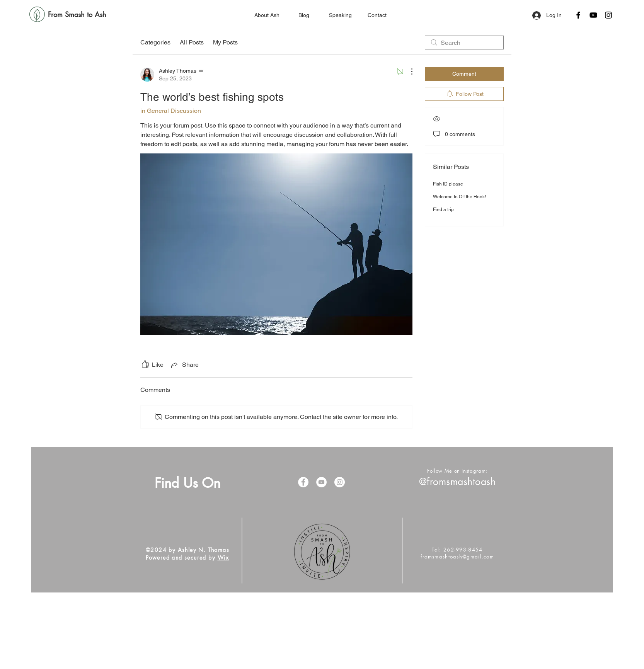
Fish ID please (448, 184)
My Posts (225, 42)
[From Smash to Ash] (77, 15)
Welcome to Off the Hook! (459, 197)
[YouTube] (593, 15)
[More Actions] (408, 71)
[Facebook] (578, 15)
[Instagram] (608, 15)
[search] (464, 43)
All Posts (192, 42)
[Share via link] (184, 365)
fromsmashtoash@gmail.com (457, 557)
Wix (223, 557)
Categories (155, 42)
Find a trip (443, 209)
